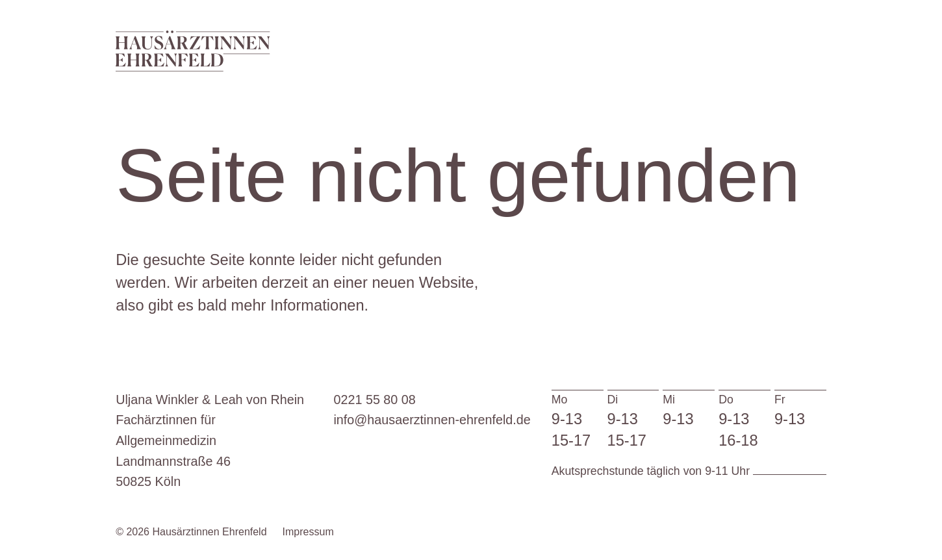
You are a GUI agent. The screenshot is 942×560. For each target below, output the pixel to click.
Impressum (308, 532)
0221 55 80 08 (374, 400)
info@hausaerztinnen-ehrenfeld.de (432, 420)
